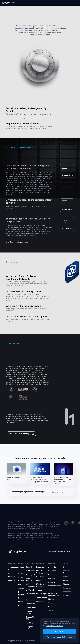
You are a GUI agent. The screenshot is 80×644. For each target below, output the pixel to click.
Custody (29, 567)
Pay (20, 598)
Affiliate (51, 590)
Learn (39, 580)
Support (40, 601)
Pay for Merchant (30, 579)
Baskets (21, 581)
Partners (52, 578)
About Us (52, 567)
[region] (60, 630)
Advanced (12, 573)
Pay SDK (29, 623)
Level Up (12, 580)
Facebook (67, 592)
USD (69, 552)
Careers (51, 575)
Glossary (40, 590)
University (40, 577)
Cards (21, 577)
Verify (51, 610)
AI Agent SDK (29, 628)
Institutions (30, 571)
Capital (51, 607)
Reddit (66, 580)
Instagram (67, 588)
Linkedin (66, 595)
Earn (20, 585)
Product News (66, 572)
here (37, 176)
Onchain (12, 577)
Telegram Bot (42, 597)
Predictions (30, 594)
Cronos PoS (31, 604)
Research (40, 567)
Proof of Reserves (55, 586)
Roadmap (52, 571)
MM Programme (31, 585)
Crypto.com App (13, 568)
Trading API (31, 575)
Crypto (21, 567)
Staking (21, 588)
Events (66, 577)
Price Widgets (42, 594)
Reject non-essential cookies (60, 637)
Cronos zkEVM (29, 612)
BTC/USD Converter (40, 585)
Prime (21, 602)
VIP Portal (30, 590)
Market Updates (40, 572)
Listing (51, 599)
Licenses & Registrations (54, 594)
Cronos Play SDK (31, 618)
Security (52, 582)
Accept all (60, 631)
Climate (51, 603)
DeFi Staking (21, 593)
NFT (20, 605)
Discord (66, 584)
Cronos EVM (31, 607)
